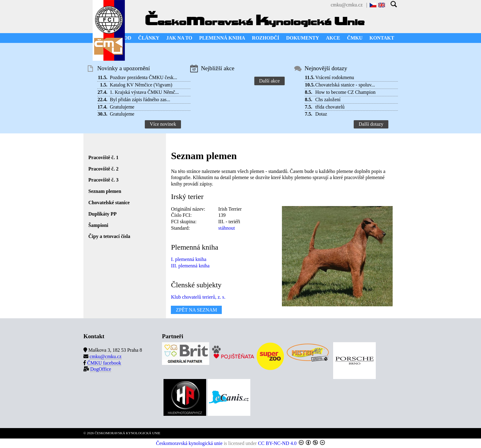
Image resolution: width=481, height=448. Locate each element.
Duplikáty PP (102, 214)
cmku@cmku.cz (347, 5)
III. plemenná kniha (190, 266)
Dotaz (321, 114)
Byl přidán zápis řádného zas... (140, 100)
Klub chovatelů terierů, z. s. (198, 297)
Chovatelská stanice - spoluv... (345, 85)
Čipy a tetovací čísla (109, 236)
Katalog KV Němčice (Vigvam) (141, 85)
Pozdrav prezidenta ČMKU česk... (144, 77)
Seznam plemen (105, 191)
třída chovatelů (330, 107)
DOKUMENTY (303, 38)
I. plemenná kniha (189, 259)
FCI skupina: (184, 222)
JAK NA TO (179, 38)
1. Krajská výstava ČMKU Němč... (144, 92)
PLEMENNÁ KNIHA (222, 38)
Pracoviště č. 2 (103, 169)
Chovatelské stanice (109, 203)
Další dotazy (371, 124)
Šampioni (98, 225)
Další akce (269, 81)
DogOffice (101, 369)
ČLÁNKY (149, 38)
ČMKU (355, 38)
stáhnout (226, 228)
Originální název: (188, 209)
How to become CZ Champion (345, 92)
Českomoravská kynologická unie (189, 443)
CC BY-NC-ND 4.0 (277, 443)
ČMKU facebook (104, 363)
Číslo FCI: (181, 215)
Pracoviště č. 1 (103, 157)
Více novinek (163, 124)
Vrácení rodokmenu (335, 77)
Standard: (180, 228)
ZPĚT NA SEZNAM (196, 310)
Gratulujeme (122, 107)
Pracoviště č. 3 (103, 180)
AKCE (333, 38)
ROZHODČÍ (266, 38)
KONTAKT (382, 38)
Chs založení (328, 100)
